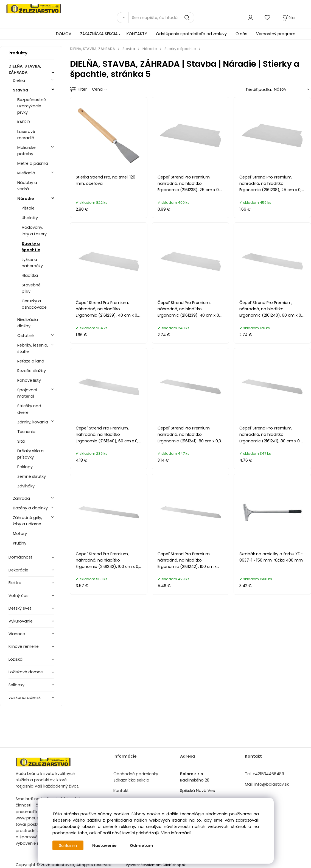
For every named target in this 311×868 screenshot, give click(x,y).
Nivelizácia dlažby (28, 323)
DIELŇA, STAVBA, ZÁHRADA (25, 69)
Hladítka (30, 275)
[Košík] (288, 18)
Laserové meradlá (26, 135)
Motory (20, 534)
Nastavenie (105, 845)
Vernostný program (276, 34)
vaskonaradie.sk (25, 697)
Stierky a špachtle (31, 247)
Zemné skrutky (32, 476)
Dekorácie (18, 570)
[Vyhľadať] (123, 18)
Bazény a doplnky (30, 508)
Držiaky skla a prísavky (30, 454)
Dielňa (19, 80)
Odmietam (142, 845)
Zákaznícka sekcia (131, 780)
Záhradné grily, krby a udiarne (27, 521)
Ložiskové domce (26, 672)
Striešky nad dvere (29, 409)
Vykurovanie (21, 621)
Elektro (15, 583)
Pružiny (20, 543)
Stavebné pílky (31, 288)
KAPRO (24, 122)
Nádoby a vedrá (27, 186)
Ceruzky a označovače (34, 304)
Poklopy (25, 467)
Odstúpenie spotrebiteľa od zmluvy (191, 34)
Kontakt (121, 791)
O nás (241, 34)
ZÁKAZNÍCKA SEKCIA (99, 34)
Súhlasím (68, 845)
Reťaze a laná (31, 361)
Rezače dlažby (32, 371)
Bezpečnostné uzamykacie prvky (32, 106)
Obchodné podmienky (136, 774)
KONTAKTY (137, 34)
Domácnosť (20, 557)
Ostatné (26, 336)
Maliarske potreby (26, 151)
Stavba (20, 90)
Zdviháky (26, 486)
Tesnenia (26, 432)
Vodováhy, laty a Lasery (34, 231)
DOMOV (64, 34)
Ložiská (16, 659)
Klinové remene (24, 646)
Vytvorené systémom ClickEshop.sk (156, 865)
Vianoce (17, 634)
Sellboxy (16, 685)
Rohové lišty (29, 380)
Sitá (21, 441)
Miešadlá (26, 173)
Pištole (28, 208)
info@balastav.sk (272, 784)
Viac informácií (176, 833)
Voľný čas (19, 596)
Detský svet (20, 608)
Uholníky (30, 218)
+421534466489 (268, 774)
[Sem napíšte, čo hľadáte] (161, 18)
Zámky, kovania (33, 422)
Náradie (26, 199)
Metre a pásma (33, 163)
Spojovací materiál (27, 393)
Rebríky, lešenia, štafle (33, 348)
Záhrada (21, 498)
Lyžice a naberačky (32, 263)
